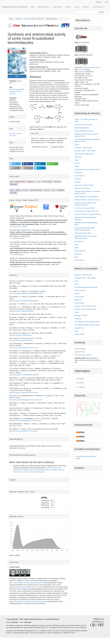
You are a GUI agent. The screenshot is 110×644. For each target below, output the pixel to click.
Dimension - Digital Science (83, 148)
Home (32, 7)
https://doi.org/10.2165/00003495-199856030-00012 (26, 293)
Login (107, 2)
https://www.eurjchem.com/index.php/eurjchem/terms (26, 583)
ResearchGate (79, 260)
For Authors (80, 383)
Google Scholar (20, 182)
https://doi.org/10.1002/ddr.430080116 (22, 311)
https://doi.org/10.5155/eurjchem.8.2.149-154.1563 (17, 92)
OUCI (12, 190)
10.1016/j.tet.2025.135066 (18, 226)
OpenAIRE (78, 157)
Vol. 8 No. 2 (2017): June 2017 (34, 19)
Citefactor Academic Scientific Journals (87, 200)
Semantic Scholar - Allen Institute (85, 151)
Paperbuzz (31, 182)
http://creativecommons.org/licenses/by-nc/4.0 (25, 587)
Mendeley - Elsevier (81, 315)
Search (102, 12)
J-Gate (77, 144)
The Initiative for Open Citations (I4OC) (87, 325)
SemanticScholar (36, 190)
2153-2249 (82, 70)
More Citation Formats (40, 147)
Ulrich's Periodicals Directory (84, 131)
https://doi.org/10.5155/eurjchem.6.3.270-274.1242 (26, 400)
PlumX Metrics (47, 182)
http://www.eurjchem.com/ (92, 67)
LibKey (18, 190)
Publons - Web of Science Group (85, 306)
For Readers (80, 379)
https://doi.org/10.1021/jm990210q (20, 335)
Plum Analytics (79, 297)
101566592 (89, 76)
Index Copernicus (80, 251)
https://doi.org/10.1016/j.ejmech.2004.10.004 (24, 348)
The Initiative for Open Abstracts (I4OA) (87, 322)
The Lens (57, 182)
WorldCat (25, 190)
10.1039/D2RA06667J (17, 255)
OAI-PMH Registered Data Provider (86, 287)
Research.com (79, 241)
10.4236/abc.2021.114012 (18, 267)
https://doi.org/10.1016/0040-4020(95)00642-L (24, 301)
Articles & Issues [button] (44, 7)
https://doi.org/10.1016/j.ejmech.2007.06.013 (24, 392)
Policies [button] (86, 7)
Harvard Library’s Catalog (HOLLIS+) (87, 211)
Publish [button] (68, 7)
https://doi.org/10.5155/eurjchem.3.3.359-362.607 (25, 421)
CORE (77, 160)
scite (12, 182)
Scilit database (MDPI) (82, 128)
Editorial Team (57, 7)
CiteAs (39, 182)
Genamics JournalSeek (82, 188)
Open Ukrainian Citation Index (84, 154)
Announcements (98, 7)
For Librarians (81, 387)
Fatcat (77, 248)
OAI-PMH (13, 193)
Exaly (76, 257)
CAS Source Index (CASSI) (83, 125)
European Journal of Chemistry (15, 7)
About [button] (77, 7)
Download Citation (58, 147)
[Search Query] (87, 12)
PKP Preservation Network (83, 355)
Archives (19, 19)
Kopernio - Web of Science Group (85, 309)
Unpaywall (78, 319)
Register (99, 2)
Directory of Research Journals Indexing (87, 214)
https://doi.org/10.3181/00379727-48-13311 (23, 431)
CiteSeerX (78, 179)
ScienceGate (79, 173)
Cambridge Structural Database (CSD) (87, 169)
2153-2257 (82, 72)
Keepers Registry (80, 349)
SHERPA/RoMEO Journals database (86, 197)
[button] (15, 164)
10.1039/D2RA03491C (17, 238)
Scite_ (77, 245)
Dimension (14, 184)
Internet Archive (80, 352)
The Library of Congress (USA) (85, 208)
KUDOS (77, 294)
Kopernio (46, 190)
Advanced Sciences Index (83, 233)
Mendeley (61, 190)
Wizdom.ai (78, 254)
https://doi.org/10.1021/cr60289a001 (21, 340)
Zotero (54, 190)
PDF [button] (17, 76)
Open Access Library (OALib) (84, 185)
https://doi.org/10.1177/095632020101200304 (24, 375)
